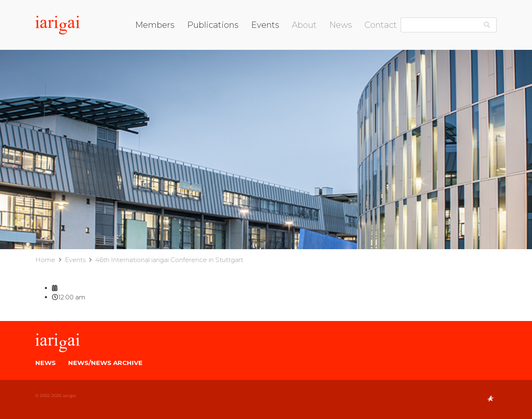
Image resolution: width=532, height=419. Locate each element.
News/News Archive (105, 363)
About (304, 25)
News (341, 25)
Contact (381, 25)
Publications (213, 25)
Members (155, 25)
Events (265, 25)
